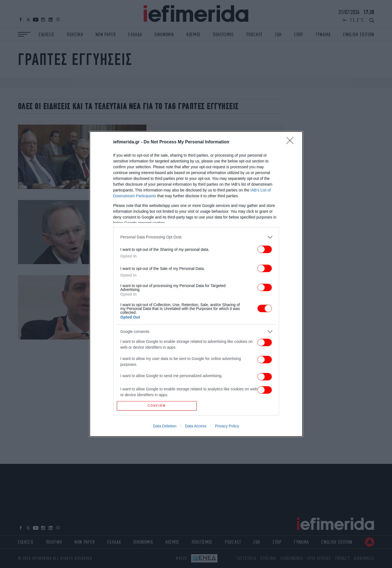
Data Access (196, 427)
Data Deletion (165, 427)
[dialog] (196, 284)
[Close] (292, 141)
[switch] (265, 248)
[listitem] (196, 236)
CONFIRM (158, 406)
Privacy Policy (227, 427)
